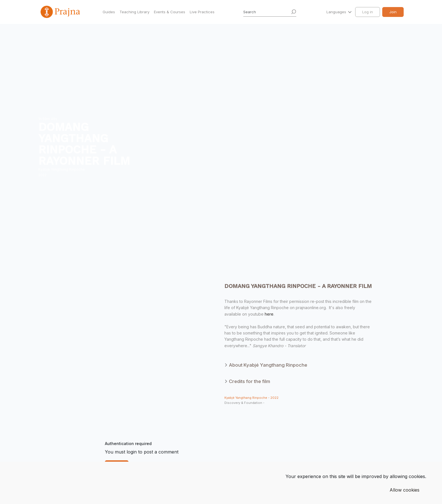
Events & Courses (170, 12)
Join (393, 12)
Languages (337, 12)
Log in (368, 12)
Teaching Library (134, 12)
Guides (109, 12)
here (269, 314)
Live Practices (202, 12)
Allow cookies (405, 490)
